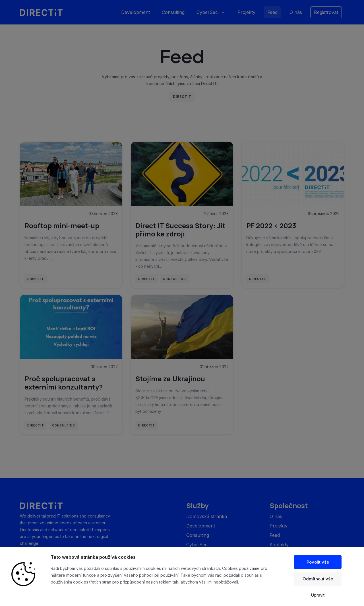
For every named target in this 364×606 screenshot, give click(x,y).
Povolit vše (318, 562)
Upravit (318, 595)
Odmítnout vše (318, 579)
